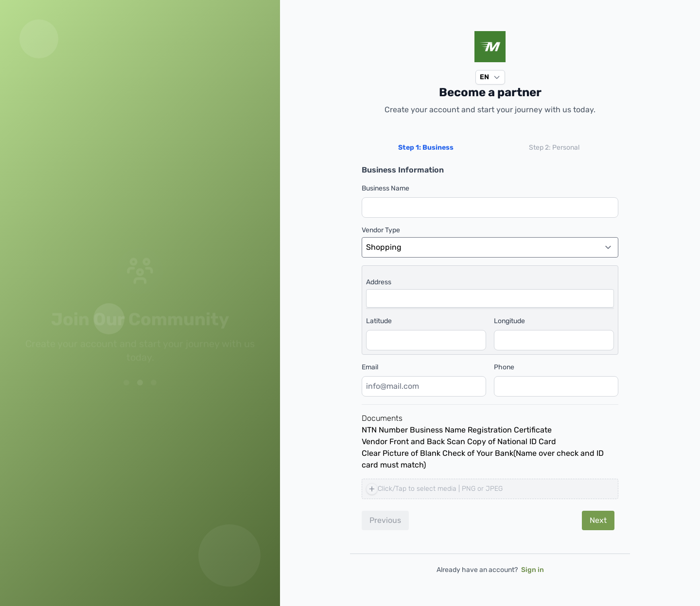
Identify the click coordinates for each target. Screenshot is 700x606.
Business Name (385, 188)
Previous (385, 520)
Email (370, 367)
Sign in (533, 570)
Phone (504, 367)
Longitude (509, 321)
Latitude (379, 321)
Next (598, 520)
